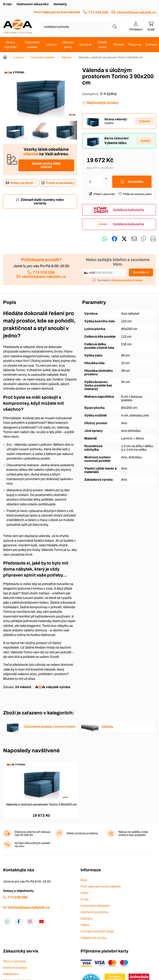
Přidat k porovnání (104, 194)
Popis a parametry (60, 183)
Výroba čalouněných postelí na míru (32, 845)
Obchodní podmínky (95, 912)
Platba (85, 925)
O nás (7, 4)
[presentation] (73, 130)
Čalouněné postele (32, 45)
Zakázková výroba (93, 938)
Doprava (87, 919)
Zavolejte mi (141, 272)
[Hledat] (115, 27)
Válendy (66, 57)
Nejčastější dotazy (103, 103)
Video (85, 893)
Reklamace (11, 974)
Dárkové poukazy (15, 968)
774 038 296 (98, 12)
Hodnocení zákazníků (33, 4)
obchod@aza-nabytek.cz (136, 12)
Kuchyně (86, 45)
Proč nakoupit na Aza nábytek (57, 12)
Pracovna (135, 45)
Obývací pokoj (68, 45)
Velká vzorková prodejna (82, 833)
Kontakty (60, 4)
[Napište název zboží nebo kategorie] (80, 27)
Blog (84, 880)
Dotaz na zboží (22, 183)
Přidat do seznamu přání (137, 194)
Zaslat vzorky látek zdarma (46, 165)
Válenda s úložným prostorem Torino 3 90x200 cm (41, 804)
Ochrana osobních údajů (97, 931)
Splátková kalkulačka (128, 210)
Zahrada (151, 45)
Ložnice (51, 45)
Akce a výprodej (10, 45)
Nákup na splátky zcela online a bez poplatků (133, 833)
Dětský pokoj (102, 45)
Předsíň (119, 45)
